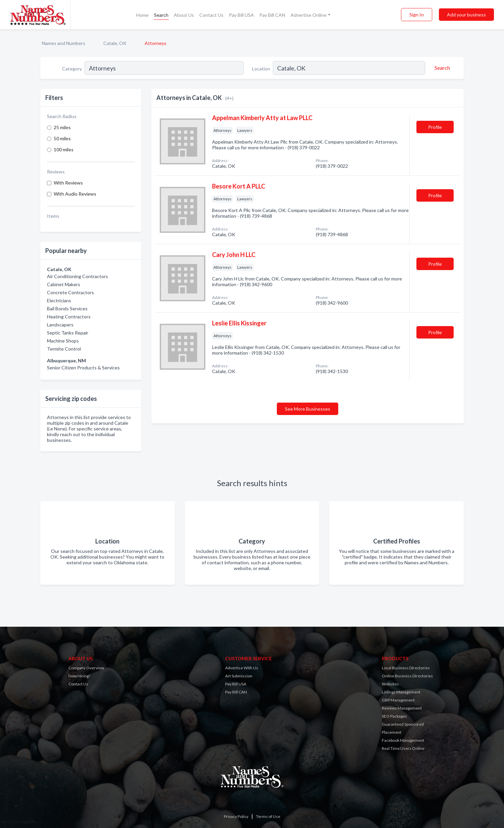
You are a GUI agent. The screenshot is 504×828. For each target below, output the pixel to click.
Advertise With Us (242, 668)
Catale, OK (115, 43)
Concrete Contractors (70, 292)
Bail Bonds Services (67, 308)
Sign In (417, 15)
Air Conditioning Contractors (78, 276)
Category (72, 69)
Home (142, 15)
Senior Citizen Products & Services (83, 368)
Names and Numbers (64, 43)
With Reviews (68, 183)
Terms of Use (268, 816)
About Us (184, 15)
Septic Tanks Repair (68, 333)
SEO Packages (394, 716)
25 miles (62, 127)
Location (261, 69)
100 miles (64, 149)
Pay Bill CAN (272, 15)
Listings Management (401, 692)
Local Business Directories (406, 668)
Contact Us (211, 15)
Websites (390, 684)
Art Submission (239, 676)
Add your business (466, 15)
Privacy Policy (236, 816)
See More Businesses (308, 409)
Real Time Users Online (403, 748)
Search (161, 15)
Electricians (59, 300)
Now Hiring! (79, 676)
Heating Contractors (69, 317)
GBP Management (398, 700)
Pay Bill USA (241, 15)
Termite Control (64, 349)
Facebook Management (403, 740)
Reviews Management (402, 708)
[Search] (441, 68)
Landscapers (60, 325)
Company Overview (86, 668)
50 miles (62, 138)
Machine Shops (63, 341)
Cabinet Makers (64, 284)
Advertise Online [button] (309, 15)
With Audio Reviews (75, 194)
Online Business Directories (407, 676)
